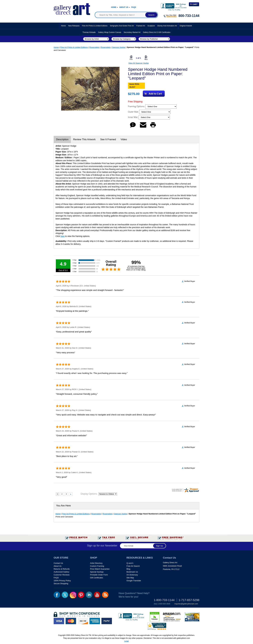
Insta (73, 595)
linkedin (89, 595)
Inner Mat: (133, 117)
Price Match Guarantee (100, 569)
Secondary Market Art (132, 32)
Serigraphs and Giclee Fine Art (122, 26)
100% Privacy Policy (62, 581)
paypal (107, 621)
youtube (97, 595)
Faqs (134, 7)
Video (124, 139)
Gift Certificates (97, 578)
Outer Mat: (134, 112)
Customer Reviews (62, 575)
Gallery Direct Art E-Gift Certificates (157, 32)
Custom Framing (97, 566)
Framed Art (141, 26)
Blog (128, 569)
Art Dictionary (132, 575)
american (95, 621)
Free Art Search (133, 566)
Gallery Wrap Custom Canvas (110, 32)
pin (81, 595)
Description (62, 139)
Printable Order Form (99, 575)
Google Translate (134, 581)
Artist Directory (96, 563)
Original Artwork (186, 26)
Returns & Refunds (62, 569)
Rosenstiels (94, 47)
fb (57, 595)
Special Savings (97, 572)
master (71, 621)
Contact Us (58, 563)
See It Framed (108, 139)
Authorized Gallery (61, 572)
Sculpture (151, 26)
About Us (124, 7)
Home (114, 7)
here (63, 236)
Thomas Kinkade (89, 32)
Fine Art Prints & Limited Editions (95, 26)
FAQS (56, 578)
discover (83, 621)
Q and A (130, 563)
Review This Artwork (84, 139)
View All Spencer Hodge (139, 63)
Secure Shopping (61, 584)
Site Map (130, 578)
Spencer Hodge (119, 47)
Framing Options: (137, 106)
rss (105, 595)
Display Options (89, 494)
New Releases (74, 26)
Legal (126, 641)
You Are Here (63, 506)
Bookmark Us (132, 572)
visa (59, 621)
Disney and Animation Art (167, 26)
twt (65, 595)
